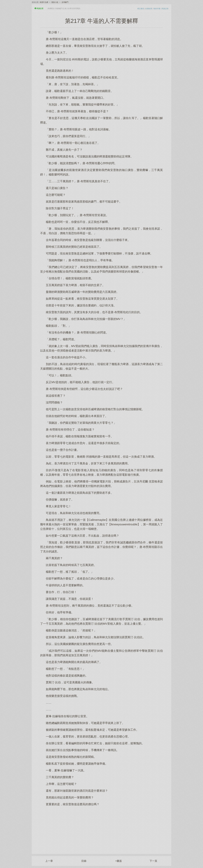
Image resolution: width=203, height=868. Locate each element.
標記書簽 (141, 9)
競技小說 (55, 2)
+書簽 (119, 861)
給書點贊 (149, 9)
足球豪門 (65, 2)
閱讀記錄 (165, 9)
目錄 (84, 861)
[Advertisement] (101, 829)
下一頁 (153, 861)
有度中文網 (44, 2)
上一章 (49, 861)
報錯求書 (157, 9)
